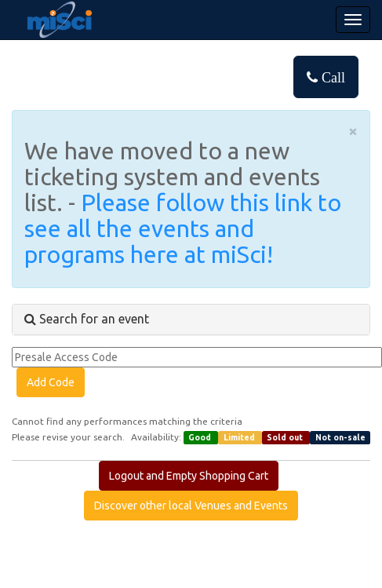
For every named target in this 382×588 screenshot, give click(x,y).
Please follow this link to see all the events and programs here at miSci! (183, 228)
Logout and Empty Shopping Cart (189, 476)
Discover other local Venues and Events (191, 506)
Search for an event (87, 319)
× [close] (353, 131)
